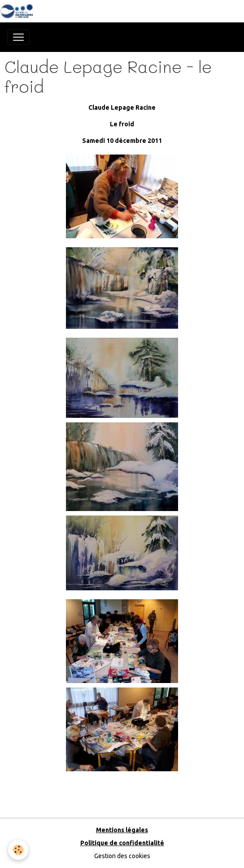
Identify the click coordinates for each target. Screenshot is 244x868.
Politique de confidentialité (122, 843)
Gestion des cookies (122, 856)
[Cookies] (18, 850)
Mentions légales (122, 830)
